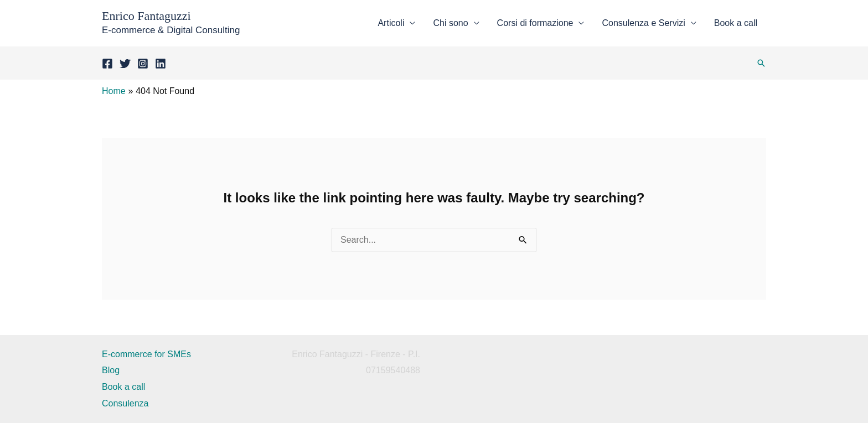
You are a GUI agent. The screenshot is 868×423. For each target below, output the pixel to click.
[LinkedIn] (161, 64)
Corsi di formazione (535, 23)
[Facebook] (107, 64)
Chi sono (450, 23)
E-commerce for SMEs (146, 354)
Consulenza (125, 403)
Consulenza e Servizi (643, 23)
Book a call (736, 23)
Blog (111, 370)
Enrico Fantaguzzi (146, 16)
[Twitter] (125, 64)
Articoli (391, 23)
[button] (761, 63)
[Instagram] (143, 64)
